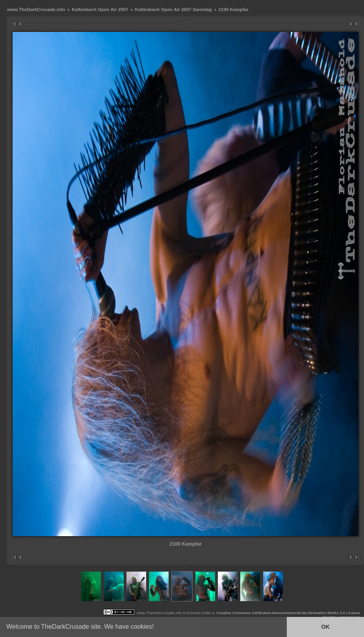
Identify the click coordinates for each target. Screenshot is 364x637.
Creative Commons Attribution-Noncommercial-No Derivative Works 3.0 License (288, 613)
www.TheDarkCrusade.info (36, 9)
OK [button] (325, 627)
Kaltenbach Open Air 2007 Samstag (174, 9)
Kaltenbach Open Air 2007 (100, 9)
